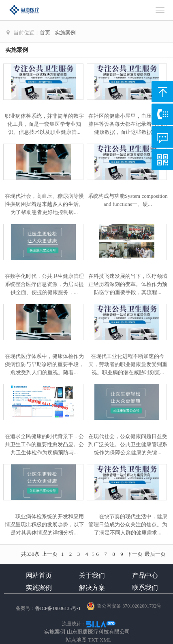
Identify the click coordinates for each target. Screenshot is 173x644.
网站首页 (39, 575)
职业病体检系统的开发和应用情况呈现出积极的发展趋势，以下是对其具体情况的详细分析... (44, 524)
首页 (45, 33)
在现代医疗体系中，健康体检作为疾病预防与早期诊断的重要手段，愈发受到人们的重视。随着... (44, 364)
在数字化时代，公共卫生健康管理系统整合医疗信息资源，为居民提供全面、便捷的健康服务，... (44, 284)
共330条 (30, 554)
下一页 (135, 554)
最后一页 (155, 554)
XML (106, 640)
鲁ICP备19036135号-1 (58, 608)
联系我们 (145, 588)
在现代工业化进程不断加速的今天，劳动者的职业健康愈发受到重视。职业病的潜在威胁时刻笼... (128, 364)
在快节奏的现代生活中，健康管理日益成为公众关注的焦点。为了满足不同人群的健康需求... (128, 524)
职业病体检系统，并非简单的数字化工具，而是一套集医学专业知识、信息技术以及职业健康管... (44, 124)
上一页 (50, 554)
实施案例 (65, 33)
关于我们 (92, 575)
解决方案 (92, 588)
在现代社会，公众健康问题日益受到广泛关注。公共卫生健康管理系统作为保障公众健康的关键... (128, 444)
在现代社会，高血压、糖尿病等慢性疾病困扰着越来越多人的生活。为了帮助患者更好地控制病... (44, 204)
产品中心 (145, 575)
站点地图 (76, 640)
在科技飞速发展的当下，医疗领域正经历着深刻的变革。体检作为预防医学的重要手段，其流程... (128, 284)
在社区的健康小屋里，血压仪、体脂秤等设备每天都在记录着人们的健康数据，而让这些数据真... (128, 124)
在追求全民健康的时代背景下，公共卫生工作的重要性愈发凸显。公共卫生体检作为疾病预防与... (44, 444)
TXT (93, 640)
